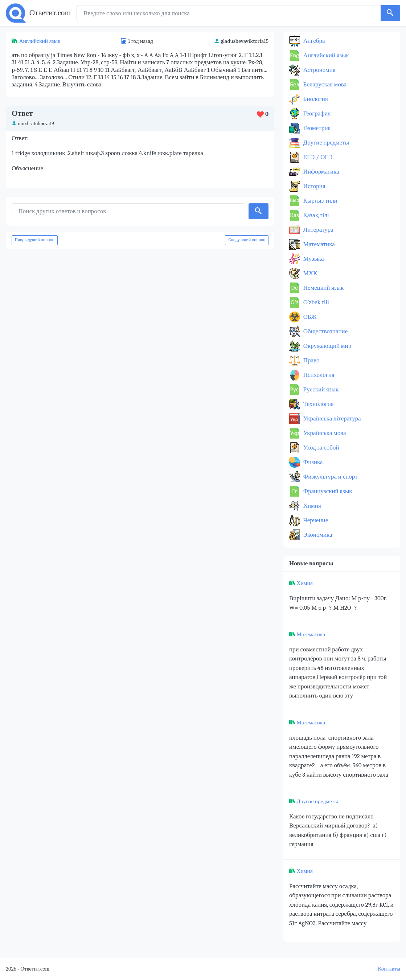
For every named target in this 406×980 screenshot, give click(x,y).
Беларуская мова (324, 84)
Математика (318, 244)
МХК (309, 273)
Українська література (331, 418)
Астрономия (319, 70)
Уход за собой (321, 448)
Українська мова (324, 433)
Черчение (315, 520)
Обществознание (325, 331)
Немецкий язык (323, 288)
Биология (315, 99)
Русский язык (320, 389)
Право (311, 360)
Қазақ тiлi (315, 215)
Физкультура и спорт (330, 477)
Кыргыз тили (320, 201)
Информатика (321, 172)
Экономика (317, 535)
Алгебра (313, 41)
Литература (318, 230)
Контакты (389, 969)
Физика (312, 462)
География (316, 113)
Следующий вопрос (247, 240)
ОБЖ (309, 317)
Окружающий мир (327, 346)
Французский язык (327, 491)
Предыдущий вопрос (35, 240)
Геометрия (316, 128)
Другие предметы (325, 143)
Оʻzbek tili (315, 302)
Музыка (313, 259)
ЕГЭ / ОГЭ (317, 157)
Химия (311, 506)
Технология (318, 404)
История (314, 186)
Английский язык (40, 41)
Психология (318, 375)
